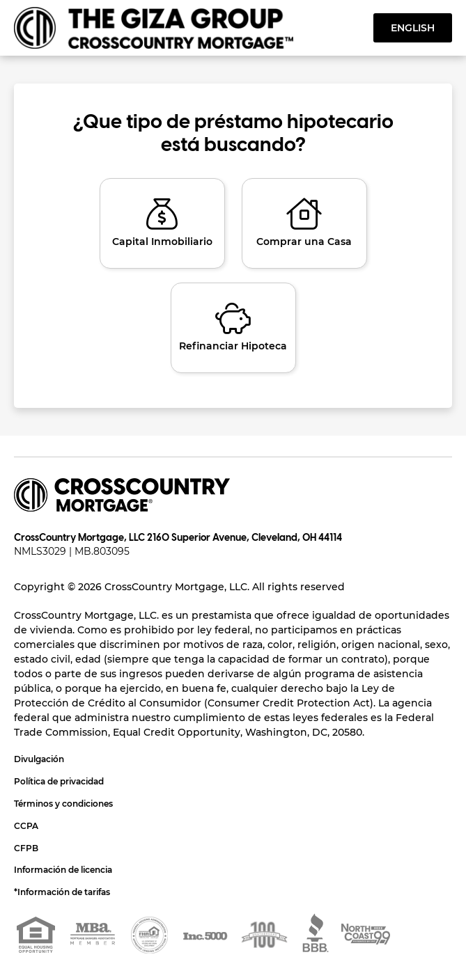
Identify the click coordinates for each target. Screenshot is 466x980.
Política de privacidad (59, 781)
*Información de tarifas (62, 892)
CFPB (26, 848)
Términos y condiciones (63, 804)
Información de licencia (63, 870)
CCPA (26, 826)
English (413, 28)
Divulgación (39, 759)
